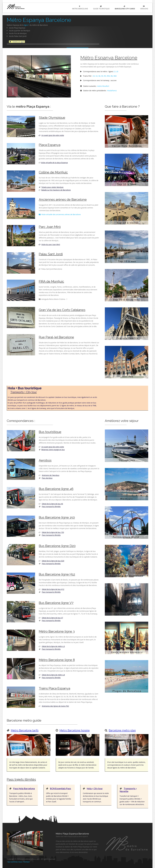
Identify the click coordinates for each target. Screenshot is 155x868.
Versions (144, 8)
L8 (117, 71)
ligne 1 (27, 25)
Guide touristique (101, 8)
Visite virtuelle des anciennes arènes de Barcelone (60, 214)
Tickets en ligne (19, 42)
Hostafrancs (112, 91)
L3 (114, 71)
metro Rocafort (103, 86)
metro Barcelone (24, 6)
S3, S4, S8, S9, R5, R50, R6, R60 (105, 76)
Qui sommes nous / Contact (19, 862)
